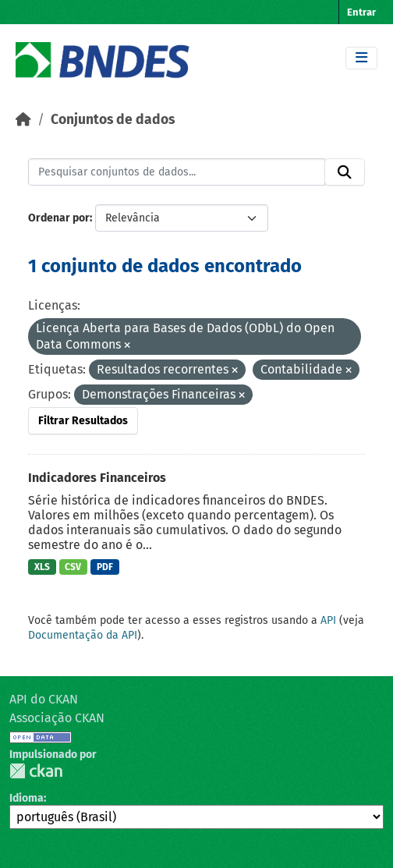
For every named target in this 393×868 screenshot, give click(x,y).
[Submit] (345, 172)
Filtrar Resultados (83, 421)
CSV (73, 567)
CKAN (36, 771)
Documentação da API (83, 635)
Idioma (27, 798)
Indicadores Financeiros (97, 478)
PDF (105, 567)
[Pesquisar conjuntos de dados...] (177, 172)
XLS (42, 567)
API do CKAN (44, 699)
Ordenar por (59, 218)
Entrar (361, 12)
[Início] (23, 120)
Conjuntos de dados (113, 120)
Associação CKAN (57, 718)
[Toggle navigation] (361, 58)
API (328, 620)
